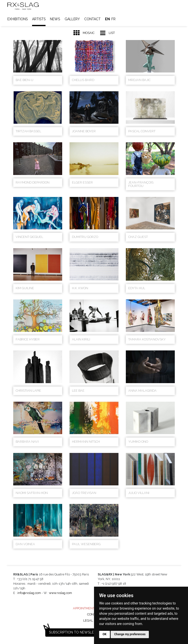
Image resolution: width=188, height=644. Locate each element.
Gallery (72, 19)
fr (113, 19)
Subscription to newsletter (76, 632)
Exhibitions (18, 19)
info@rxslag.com (29, 593)
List (107, 33)
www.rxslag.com (60, 593)
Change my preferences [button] (130, 634)
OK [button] (105, 634)
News (55, 19)
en (107, 19)
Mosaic (84, 33)
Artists (39, 19)
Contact (92, 19)
